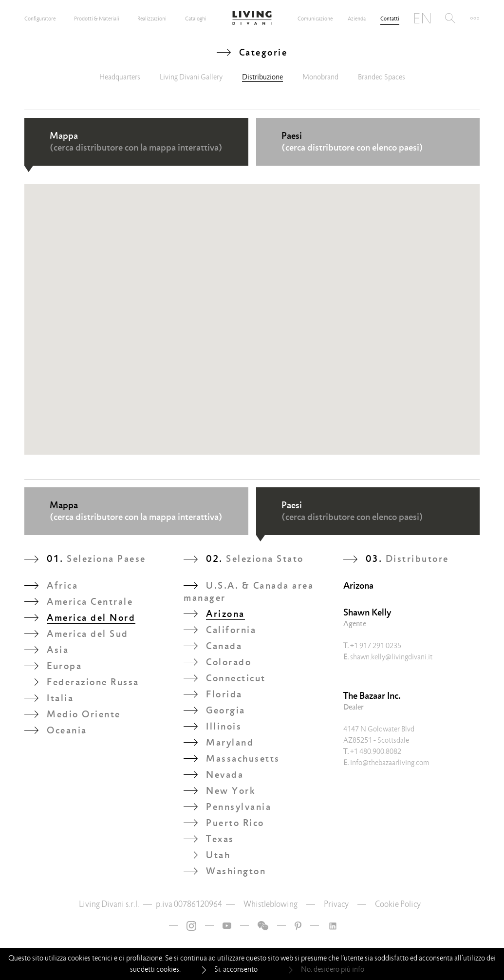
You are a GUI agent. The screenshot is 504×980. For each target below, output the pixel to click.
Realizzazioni (152, 19)
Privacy (336, 904)
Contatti (390, 19)
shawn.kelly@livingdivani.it (388, 657)
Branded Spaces (382, 77)
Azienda (357, 19)
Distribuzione (262, 77)
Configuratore (40, 19)
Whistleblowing (271, 904)
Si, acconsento (236, 969)
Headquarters (120, 77)
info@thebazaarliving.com (386, 763)
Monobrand (320, 77)
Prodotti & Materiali (97, 19)
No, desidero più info (333, 969)
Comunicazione (315, 19)
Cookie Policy (398, 904)
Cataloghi (196, 19)
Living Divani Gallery (191, 77)
